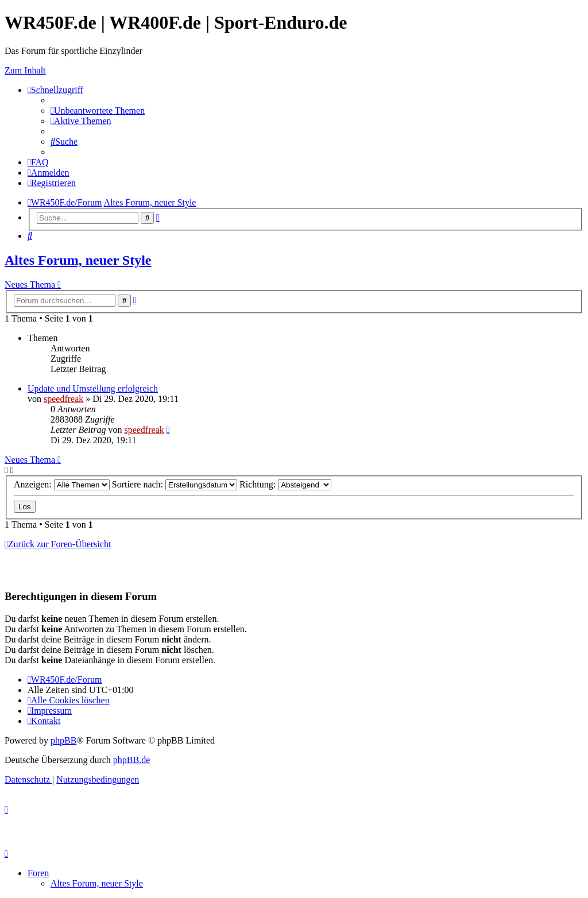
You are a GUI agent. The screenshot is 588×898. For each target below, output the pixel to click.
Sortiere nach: (175, 484)
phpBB (63, 740)
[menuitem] (98, 111)
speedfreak (63, 399)
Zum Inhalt (25, 70)
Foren (38, 873)
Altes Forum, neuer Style (78, 260)
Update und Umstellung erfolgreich (93, 388)
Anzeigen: (62, 484)
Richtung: (285, 484)
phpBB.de (131, 760)
